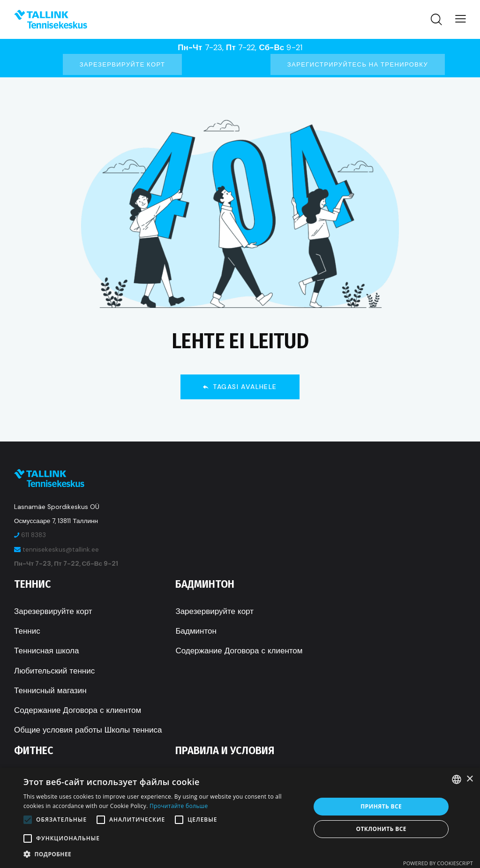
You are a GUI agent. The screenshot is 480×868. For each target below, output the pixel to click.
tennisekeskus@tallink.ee (61, 550)
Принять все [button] (381, 806)
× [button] (469, 779)
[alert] (240, 818)
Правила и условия (225, 750)
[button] (163, 854)
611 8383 (34, 535)
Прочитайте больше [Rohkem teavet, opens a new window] (179, 806)
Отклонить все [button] (381, 829)
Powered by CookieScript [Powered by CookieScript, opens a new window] (438, 863)
